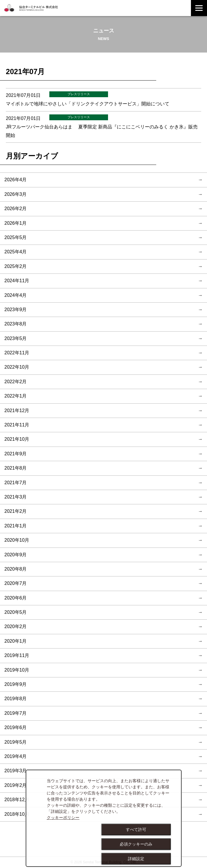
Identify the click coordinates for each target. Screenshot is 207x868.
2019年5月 (16, 742)
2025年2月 (16, 266)
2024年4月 (16, 295)
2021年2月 (16, 511)
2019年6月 (16, 727)
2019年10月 (17, 670)
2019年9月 (16, 684)
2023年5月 (16, 338)
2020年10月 (17, 540)
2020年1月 (16, 641)
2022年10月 (17, 367)
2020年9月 (16, 555)
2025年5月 (16, 237)
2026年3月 (16, 194)
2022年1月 (16, 396)
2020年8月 (16, 569)
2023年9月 (16, 310)
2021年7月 (16, 483)
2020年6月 (16, 598)
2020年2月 (16, 626)
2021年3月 (16, 497)
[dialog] (104, 818)
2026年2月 (16, 209)
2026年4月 (16, 180)
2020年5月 (16, 612)
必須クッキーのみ (136, 844)
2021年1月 (16, 526)
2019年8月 (16, 699)
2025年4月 (16, 252)
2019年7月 (16, 713)
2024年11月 (17, 281)
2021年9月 (16, 454)
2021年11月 (17, 425)
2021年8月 (16, 468)
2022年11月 (17, 353)
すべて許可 (136, 829)
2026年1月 (16, 223)
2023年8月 (16, 324)
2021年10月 (17, 439)
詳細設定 (136, 859)
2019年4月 (16, 756)
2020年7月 (16, 583)
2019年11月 (17, 655)
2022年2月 (16, 382)
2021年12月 (17, 411)
